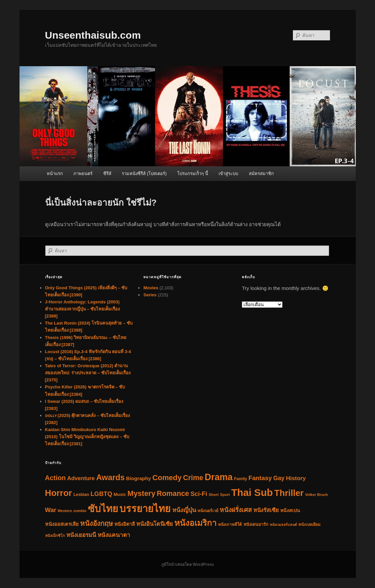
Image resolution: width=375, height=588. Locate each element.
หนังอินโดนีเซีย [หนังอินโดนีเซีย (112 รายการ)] (155, 524)
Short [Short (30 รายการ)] (214, 495)
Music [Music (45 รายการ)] (120, 494)
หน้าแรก (55, 174)
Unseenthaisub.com (93, 35)
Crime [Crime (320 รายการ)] (193, 478)
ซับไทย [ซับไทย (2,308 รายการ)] (103, 509)
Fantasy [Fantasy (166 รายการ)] (260, 478)
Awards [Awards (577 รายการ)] (110, 477)
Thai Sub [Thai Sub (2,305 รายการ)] (252, 492)
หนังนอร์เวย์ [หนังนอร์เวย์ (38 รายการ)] (208, 511)
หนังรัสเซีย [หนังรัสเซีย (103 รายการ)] (266, 510)
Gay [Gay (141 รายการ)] (279, 478)
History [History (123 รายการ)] (296, 478)
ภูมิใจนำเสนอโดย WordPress (188, 564)
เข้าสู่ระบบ (228, 174)
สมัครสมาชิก (261, 174)
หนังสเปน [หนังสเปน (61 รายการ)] (290, 510)
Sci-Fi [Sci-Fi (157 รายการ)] (199, 494)
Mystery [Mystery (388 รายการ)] (141, 493)
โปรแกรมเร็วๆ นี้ (193, 174)
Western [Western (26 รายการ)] (65, 511)
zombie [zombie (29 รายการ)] (80, 511)
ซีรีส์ (107, 174)
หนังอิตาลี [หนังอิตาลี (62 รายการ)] (125, 524)
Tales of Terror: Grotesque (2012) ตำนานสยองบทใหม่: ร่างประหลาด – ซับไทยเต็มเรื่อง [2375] (88, 373)
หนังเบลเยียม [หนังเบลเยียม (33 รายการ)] (309, 524)
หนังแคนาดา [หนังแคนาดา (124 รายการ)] (114, 535)
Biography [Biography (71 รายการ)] (139, 478)
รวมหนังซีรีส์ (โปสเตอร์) (144, 174)
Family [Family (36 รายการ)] (241, 479)
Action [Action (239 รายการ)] (55, 478)
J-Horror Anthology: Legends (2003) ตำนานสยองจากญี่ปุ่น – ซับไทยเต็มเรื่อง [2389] (82, 309)
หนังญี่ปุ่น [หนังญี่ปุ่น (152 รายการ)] (184, 510)
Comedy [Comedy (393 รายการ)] (167, 478)
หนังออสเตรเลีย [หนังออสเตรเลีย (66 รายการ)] (62, 524)
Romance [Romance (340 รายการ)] (173, 494)
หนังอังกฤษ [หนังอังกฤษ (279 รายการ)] (97, 523)
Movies (151, 288)
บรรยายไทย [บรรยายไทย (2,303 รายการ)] (145, 509)
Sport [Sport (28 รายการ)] (225, 495)
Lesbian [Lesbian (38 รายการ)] (81, 495)
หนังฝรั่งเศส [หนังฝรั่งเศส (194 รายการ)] (236, 510)
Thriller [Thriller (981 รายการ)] (289, 493)
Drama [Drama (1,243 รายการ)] (218, 477)
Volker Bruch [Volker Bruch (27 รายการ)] (316, 495)
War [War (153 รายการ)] (51, 510)
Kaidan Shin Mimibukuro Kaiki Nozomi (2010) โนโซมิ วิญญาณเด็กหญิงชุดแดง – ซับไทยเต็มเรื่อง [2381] (87, 437)
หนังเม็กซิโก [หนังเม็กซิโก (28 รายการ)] (55, 536)
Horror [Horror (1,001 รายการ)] (59, 493)
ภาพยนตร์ (83, 174)
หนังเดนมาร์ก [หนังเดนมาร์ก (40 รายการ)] (256, 524)
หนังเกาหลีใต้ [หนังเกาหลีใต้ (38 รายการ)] (230, 524)
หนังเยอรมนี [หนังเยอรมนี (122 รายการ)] (81, 535)
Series (150, 295)
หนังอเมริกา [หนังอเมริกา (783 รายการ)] (195, 523)
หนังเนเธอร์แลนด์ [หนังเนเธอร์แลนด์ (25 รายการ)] (283, 524)
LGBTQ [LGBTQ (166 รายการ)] (101, 494)
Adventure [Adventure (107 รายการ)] (81, 478)
